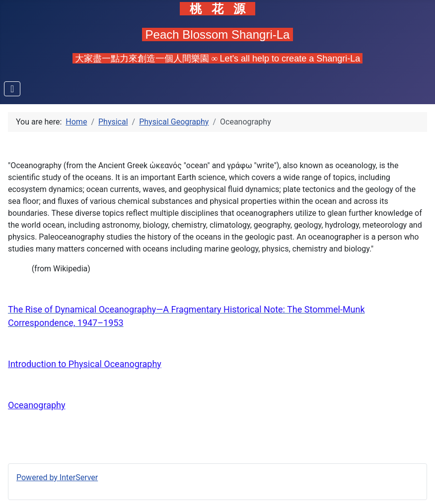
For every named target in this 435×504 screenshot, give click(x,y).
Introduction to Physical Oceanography (85, 364)
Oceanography (37, 405)
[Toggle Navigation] (12, 89)
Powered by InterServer (57, 477)
